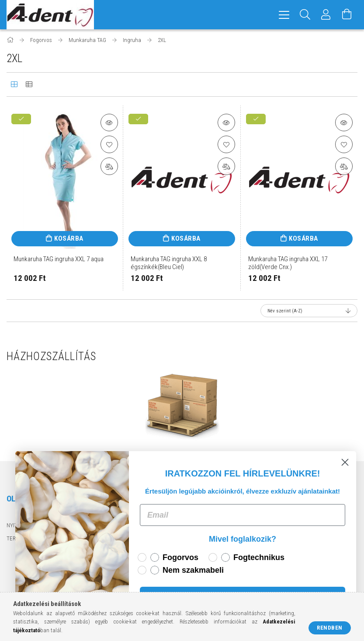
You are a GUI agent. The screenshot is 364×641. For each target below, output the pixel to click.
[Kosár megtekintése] (347, 15)
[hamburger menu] (284, 15)
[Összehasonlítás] (109, 166)
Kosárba (69, 238)
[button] (109, 123)
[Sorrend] (309, 311)
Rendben (330, 628)
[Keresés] (305, 15)
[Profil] (326, 15)
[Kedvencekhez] (109, 144)
